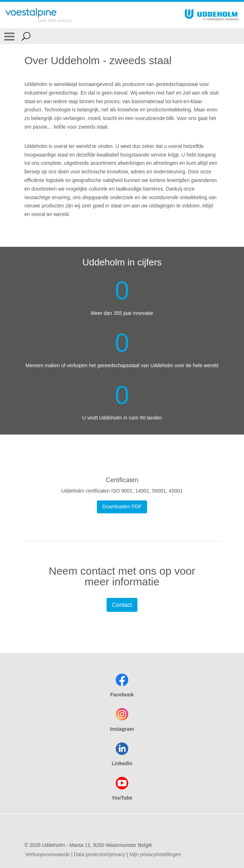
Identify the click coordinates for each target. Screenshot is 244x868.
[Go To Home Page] (39, 15)
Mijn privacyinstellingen (155, 854)
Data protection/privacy (100, 854)
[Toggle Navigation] (9, 36)
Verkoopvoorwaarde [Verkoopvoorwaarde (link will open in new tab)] (48, 854)
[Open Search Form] (26, 36)
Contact (122, 605)
